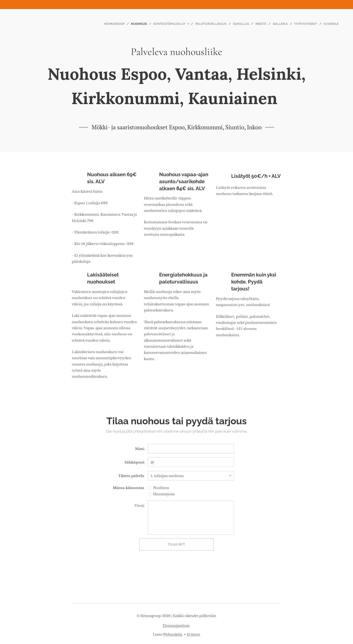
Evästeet (193, 635)
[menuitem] (126, 24)
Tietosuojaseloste (176, 626)
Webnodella (173, 635)
